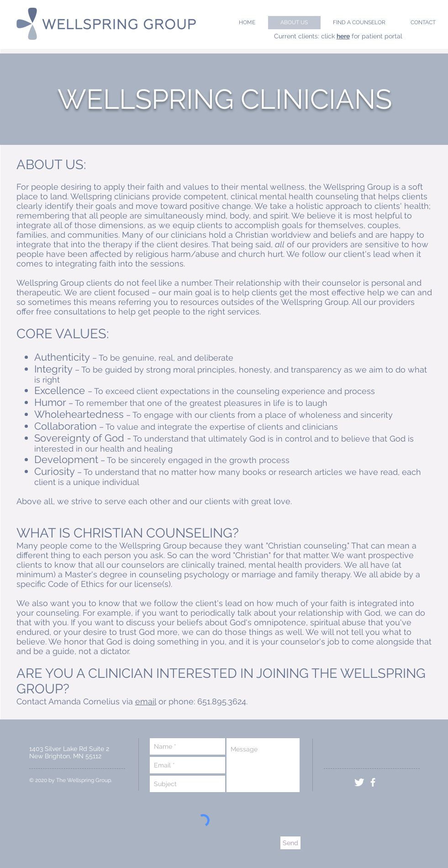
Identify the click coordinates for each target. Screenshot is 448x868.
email (146, 701)
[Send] (290, 843)
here (343, 36)
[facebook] (373, 782)
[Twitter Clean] (359, 782)
